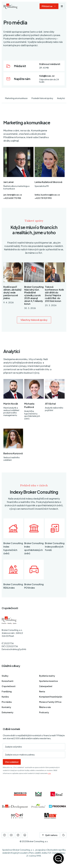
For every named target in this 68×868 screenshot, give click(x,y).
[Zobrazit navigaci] (62, 6)
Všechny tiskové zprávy (34, 320)
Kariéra (5, 697)
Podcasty (44, 712)
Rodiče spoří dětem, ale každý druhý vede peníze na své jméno (12, 292)
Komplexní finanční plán (51, 697)
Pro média (7, 702)
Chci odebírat (12, 762)
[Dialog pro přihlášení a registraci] (49, 6)
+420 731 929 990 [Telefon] (43, 198)
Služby (5, 676)
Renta (42, 691)
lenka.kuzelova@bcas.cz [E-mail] (47, 195)
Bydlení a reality (47, 676)
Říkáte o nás (45, 707)
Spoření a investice (48, 681)
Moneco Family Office (50, 702)
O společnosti (9, 686)
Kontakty (6, 707)
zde (49, 773)
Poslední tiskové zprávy (42, 98)
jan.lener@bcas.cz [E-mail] (13, 195)
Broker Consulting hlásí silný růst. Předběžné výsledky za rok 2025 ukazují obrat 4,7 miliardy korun (34, 295)
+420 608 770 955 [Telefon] (12, 198)
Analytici (61, 98)
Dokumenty (8, 712)
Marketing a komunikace (16, 98)
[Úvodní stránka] (10, 6)
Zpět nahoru (50, 835)
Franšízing (7, 691)
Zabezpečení (46, 686)
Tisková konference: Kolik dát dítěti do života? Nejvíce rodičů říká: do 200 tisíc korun (54, 294)
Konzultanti (8, 681)
